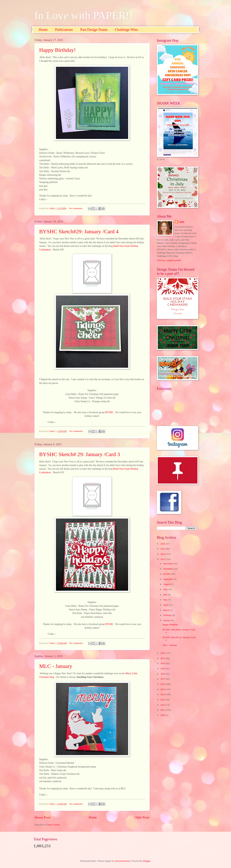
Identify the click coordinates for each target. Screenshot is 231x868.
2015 (163, 689)
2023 (163, 559)
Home (43, 30)
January (167, 620)
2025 (163, 549)
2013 (163, 700)
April (166, 605)
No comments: (76, 208)
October (167, 574)
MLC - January (56, 666)
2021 (163, 658)
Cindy (182, 222)
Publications (64, 30)
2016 (163, 684)
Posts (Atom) (53, 825)
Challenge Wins (126, 30)
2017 (163, 679)
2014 (163, 694)
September (168, 579)
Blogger (147, 861)
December (168, 564)
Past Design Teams (94, 30)
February (168, 615)
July (165, 589)
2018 (163, 674)
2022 (163, 653)
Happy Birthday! (57, 50)
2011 (163, 710)
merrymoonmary (123, 861)
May (166, 600)
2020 (163, 663)
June (166, 595)
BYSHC (109, 412)
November (168, 569)
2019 (163, 669)
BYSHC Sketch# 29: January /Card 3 (79, 454)
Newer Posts (43, 817)
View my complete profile (169, 260)
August (167, 584)
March (166, 610)
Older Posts (142, 817)
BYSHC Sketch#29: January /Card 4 (79, 231)
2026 (163, 544)
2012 (163, 705)
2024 (163, 554)
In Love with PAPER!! (84, 16)
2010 (163, 715)
